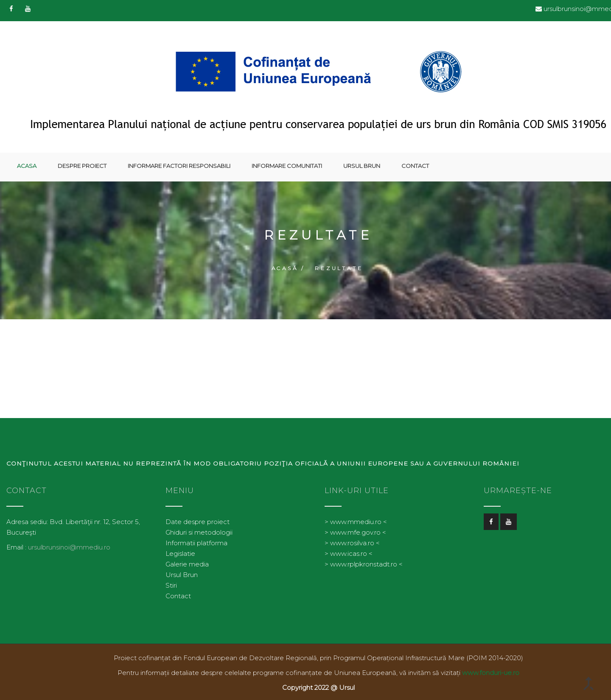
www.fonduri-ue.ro (491, 669)
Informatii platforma (196, 540)
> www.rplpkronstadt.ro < (364, 561)
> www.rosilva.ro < (352, 540)
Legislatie (180, 550)
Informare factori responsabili (179, 166)
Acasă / (289, 265)
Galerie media (187, 561)
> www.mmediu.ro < (356, 518)
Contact (415, 166)
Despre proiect (82, 166)
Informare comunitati (287, 166)
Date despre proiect (198, 518)
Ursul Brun (362, 166)
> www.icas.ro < (349, 550)
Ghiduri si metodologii (199, 529)
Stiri (171, 582)
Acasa (27, 166)
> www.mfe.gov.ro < (355, 529)
